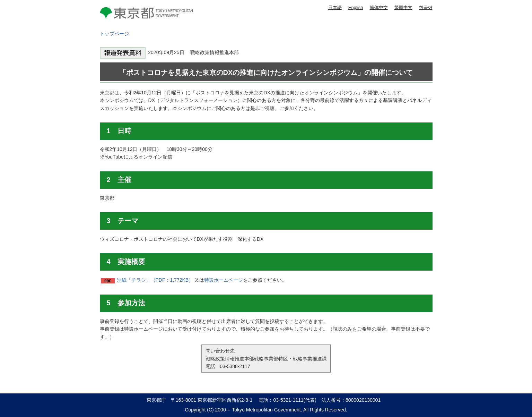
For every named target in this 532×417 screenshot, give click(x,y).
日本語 (335, 7)
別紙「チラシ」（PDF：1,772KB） (155, 280)
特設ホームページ (224, 280)
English (356, 7)
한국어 (426, 7)
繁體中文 (403, 7)
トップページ (114, 34)
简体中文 (379, 7)
